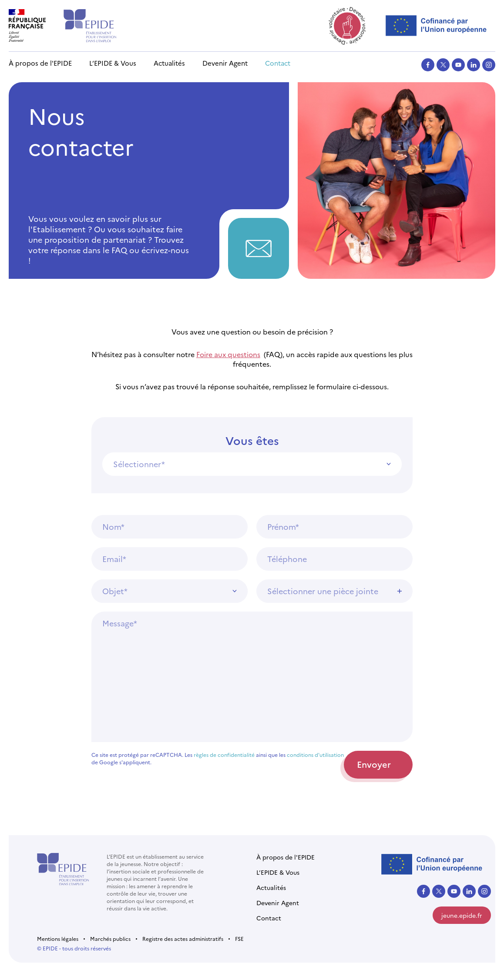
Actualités (169, 63)
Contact (278, 63)
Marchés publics (110, 938)
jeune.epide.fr (462, 915)
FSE (239, 938)
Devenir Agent (225, 63)
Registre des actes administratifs (183, 938)
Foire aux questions (228, 354)
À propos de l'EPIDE (40, 63)
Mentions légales (58, 938)
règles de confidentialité (224, 754)
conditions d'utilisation (315, 754)
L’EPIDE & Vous (113, 63)
